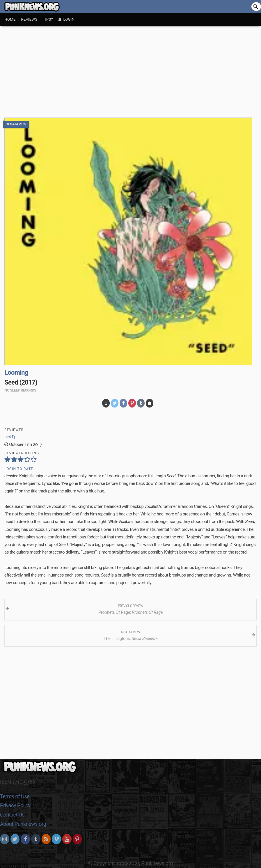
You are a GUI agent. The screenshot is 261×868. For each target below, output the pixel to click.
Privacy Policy (15, 805)
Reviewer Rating (22, 453)
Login (66, 19)
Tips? (48, 19)
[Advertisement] (130, 70)
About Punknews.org (23, 824)
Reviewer (14, 430)
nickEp (10, 437)
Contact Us (12, 815)
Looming (16, 372)
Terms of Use (15, 796)
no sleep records (20, 390)
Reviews (29, 19)
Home (10, 19)
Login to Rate (19, 469)
